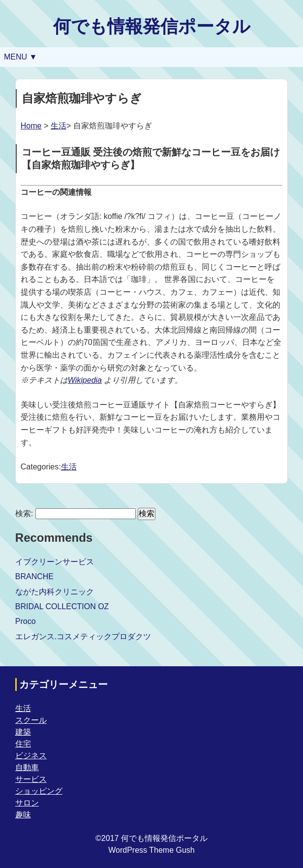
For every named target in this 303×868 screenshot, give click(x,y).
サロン (27, 803)
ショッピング (39, 791)
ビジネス (31, 756)
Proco (26, 621)
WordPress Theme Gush (151, 850)
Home (31, 126)
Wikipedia (85, 380)
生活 (59, 126)
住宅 (23, 744)
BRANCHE (34, 576)
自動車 (27, 767)
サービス (31, 779)
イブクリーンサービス (55, 562)
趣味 (23, 815)
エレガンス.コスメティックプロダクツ (83, 636)
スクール (31, 720)
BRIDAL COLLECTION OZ (62, 606)
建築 (23, 732)
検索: (24, 513)
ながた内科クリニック (55, 592)
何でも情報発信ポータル (152, 26)
